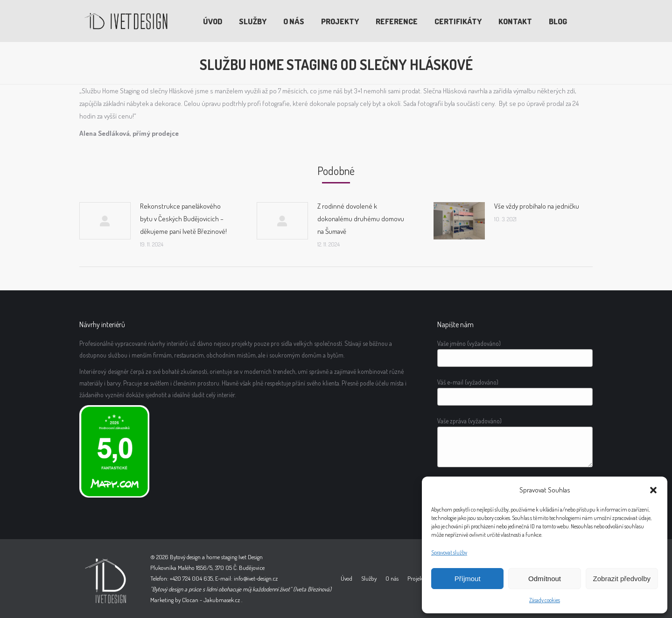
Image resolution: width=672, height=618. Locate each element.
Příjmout (468, 579)
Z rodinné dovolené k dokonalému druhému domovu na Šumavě (361, 219)
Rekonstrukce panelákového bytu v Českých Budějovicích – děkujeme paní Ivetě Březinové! (183, 219)
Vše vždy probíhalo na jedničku (537, 206)
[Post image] (105, 221)
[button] (653, 490)
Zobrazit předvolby (622, 579)
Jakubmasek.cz (222, 600)
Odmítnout (545, 579)
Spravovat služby (449, 552)
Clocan (190, 600)
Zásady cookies (545, 600)
